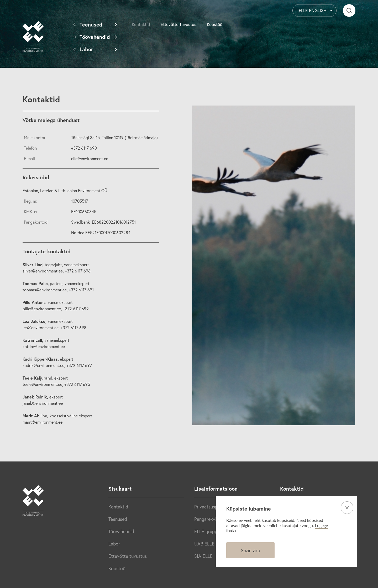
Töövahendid (95, 37)
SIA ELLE (203, 556)
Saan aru (250, 550)
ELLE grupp (206, 531)
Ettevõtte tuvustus (178, 24)
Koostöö (215, 24)
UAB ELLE (204, 544)
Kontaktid (141, 24)
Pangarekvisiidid (211, 519)
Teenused (91, 25)
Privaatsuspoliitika (213, 507)
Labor (86, 49)
